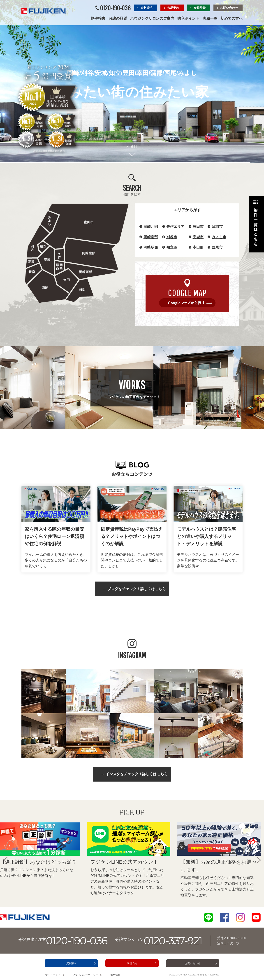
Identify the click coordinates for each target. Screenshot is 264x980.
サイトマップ (53, 975)
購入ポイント (188, 18)
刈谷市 (172, 237)
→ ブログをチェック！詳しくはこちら (134, 589)
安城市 (198, 237)
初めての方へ (232, 18)
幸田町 (198, 247)
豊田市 (198, 227)
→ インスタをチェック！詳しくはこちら (134, 774)
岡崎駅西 (151, 247)
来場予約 (173, 8)
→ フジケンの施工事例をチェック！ (132, 388)
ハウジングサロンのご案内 (152, 18)
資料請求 (147, 8)
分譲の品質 (118, 18)
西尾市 (217, 247)
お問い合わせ (229, 8)
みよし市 (219, 237)
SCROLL (132, 146)
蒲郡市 (217, 227)
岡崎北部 (151, 227)
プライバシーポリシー (85, 975)
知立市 (172, 247)
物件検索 (98, 18)
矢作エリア (175, 227)
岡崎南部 (151, 237)
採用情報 (115, 975)
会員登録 (200, 8)
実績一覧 (210, 18)
